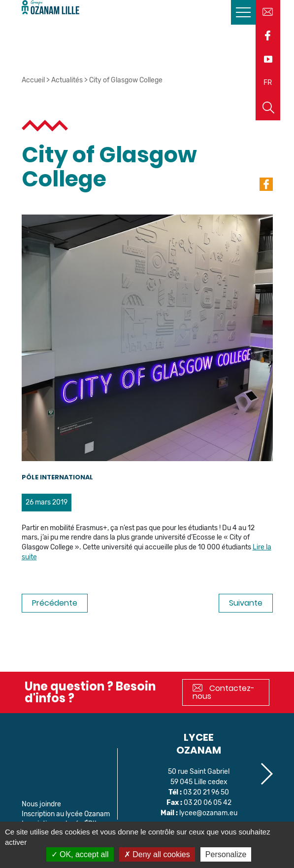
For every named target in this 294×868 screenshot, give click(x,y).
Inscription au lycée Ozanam (66, 814)
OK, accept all (80, 854)
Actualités (67, 80)
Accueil (33, 80)
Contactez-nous (224, 692)
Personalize (226, 854)
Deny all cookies (157, 854)
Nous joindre (41, 804)
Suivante (246, 603)
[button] (266, 774)
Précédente (55, 603)
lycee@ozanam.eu (208, 813)
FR (268, 83)
